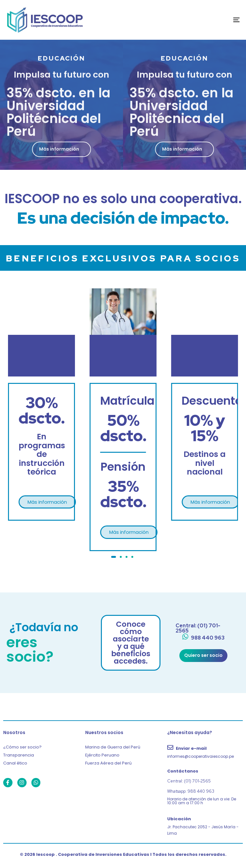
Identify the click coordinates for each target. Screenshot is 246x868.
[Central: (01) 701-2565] (203, 628)
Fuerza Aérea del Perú (108, 763)
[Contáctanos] (205, 771)
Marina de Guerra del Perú (113, 747)
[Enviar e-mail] (205, 752)
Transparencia (19, 755)
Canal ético (15, 763)
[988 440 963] (203, 638)
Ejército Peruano (102, 755)
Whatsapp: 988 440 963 (191, 791)
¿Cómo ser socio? (22, 747)
